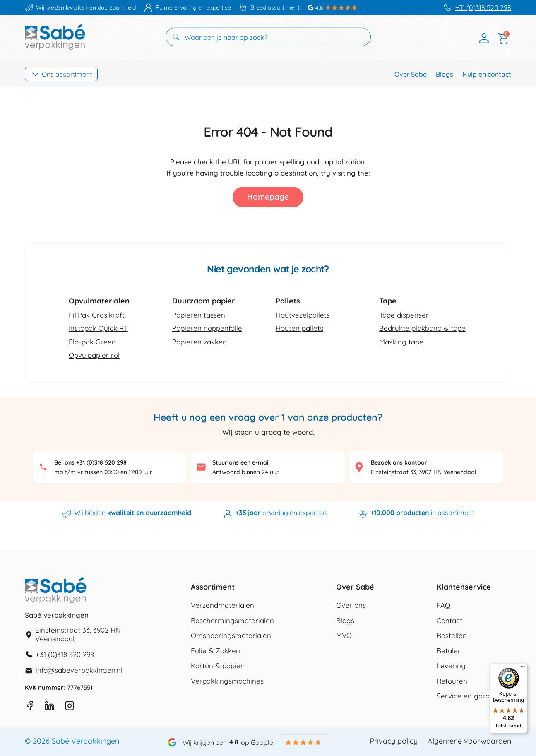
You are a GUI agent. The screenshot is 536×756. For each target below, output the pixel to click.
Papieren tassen (199, 315)
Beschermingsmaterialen (232, 620)
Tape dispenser (404, 315)
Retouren (452, 681)
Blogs (445, 74)
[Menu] (523, 668)
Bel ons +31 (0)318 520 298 (90, 462)
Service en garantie (469, 696)
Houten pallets (299, 328)
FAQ (443, 605)
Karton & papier (217, 666)
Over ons (351, 605)
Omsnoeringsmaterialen (231, 635)
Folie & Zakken (215, 651)
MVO (344, 635)
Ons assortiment (67, 74)
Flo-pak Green (92, 342)
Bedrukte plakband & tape (422, 328)
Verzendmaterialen (222, 605)
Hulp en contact (487, 74)
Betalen (449, 651)
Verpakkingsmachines (227, 681)
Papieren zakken (199, 342)
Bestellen (452, 635)
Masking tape (401, 342)
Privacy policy (394, 741)
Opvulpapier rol (94, 355)
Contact (449, 620)
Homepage (268, 197)
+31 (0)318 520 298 (483, 8)
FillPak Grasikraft (97, 315)
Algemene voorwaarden (469, 741)
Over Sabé (411, 74)
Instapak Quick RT (98, 328)
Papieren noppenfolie (207, 328)
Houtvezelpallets (303, 315)
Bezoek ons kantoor (399, 462)
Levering (451, 666)
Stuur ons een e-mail (241, 462)
